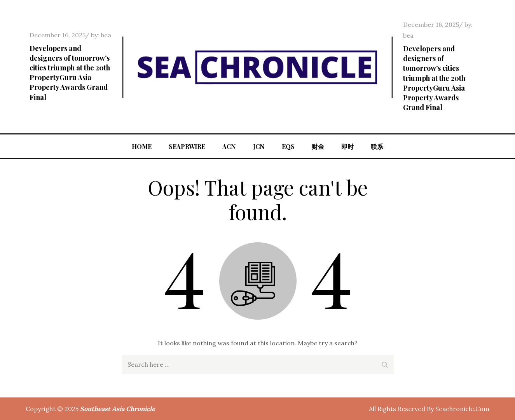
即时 (347, 146)
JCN (259, 146)
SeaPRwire (187, 146)
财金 (318, 146)
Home (142, 146)
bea (106, 35)
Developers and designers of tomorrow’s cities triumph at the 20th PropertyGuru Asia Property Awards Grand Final (70, 73)
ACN (229, 146)
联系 (377, 146)
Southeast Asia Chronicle (118, 409)
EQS (288, 146)
